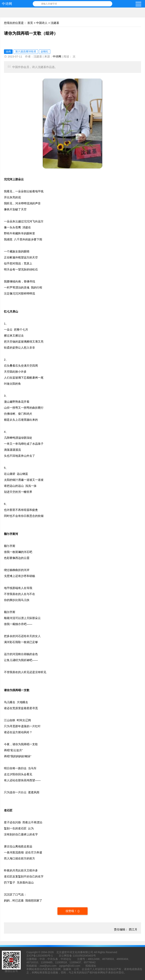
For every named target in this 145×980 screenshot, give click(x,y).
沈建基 (55, 23)
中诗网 (7, 4)
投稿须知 (91, 966)
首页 (30, 23)
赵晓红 (45, 51)
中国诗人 (42, 23)
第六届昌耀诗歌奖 (26, 51)
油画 (8, 51)
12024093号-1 (44, 956)
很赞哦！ (72, 911)
